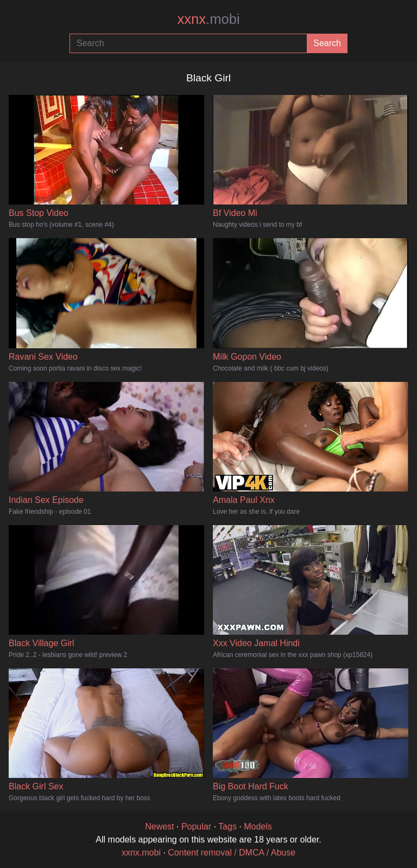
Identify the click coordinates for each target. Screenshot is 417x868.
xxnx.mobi (141, 853)
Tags (228, 826)
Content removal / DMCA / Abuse (232, 853)
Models (258, 826)
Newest (159, 826)
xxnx (208, 19)
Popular (196, 826)
